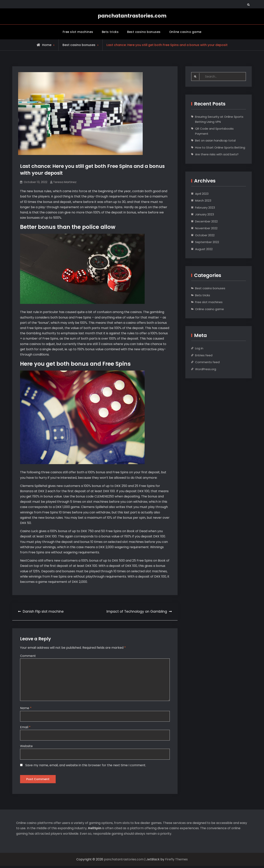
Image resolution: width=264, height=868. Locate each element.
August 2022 (204, 249)
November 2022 (206, 228)
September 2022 (207, 242)
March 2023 (203, 200)
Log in (199, 348)
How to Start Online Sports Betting (220, 147)
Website (26, 747)
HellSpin (95, 830)
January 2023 (205, 214)
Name (26, 709)
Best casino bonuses (144, 31)
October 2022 (205, 235)
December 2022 (206, 221)
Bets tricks (110, 31)
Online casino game (185, 31)
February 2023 (205, 207)
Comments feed (207, 362)
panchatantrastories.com (132, 16)
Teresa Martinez (65, 182)
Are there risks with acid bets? (217, 154)
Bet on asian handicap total (215, 140)
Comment (28, 655)
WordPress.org (206, 369)
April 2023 (202, 193)
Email (25, 728)
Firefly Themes (176, 861)
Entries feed (204, 355)
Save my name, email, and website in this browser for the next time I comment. (86, 766)
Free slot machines (78, 31)
